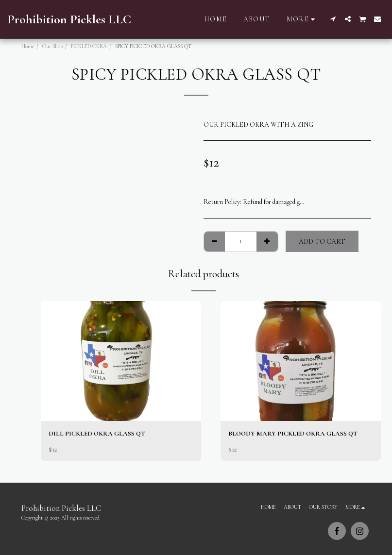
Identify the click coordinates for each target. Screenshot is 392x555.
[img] (121, 361)
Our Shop (52, 46)
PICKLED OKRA (89, 46)
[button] (333, 19)
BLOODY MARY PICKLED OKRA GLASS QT (294, 434)
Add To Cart (322, 242)
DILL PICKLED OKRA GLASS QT (97, 434)
